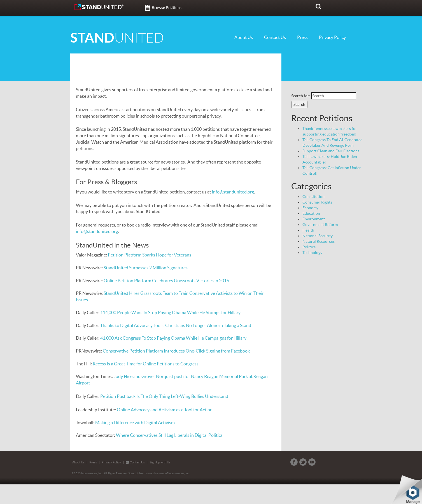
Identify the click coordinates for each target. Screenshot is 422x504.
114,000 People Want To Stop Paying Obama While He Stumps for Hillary (170, 312)
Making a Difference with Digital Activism (135, 423)
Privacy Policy (332, 37)
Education (311, 213)
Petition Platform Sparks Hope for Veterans (150, 255)
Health (308, 230)
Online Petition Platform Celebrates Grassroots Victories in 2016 (166, 281)
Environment (314, 219)
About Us (244, 37)
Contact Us (275, 37)
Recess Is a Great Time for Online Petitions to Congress (146, 364)
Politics (309, 247)
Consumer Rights (317, 202)
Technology (312, 253)
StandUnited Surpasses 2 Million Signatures (146, 268)
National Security (318, 236)
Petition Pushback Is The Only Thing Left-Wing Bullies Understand (164, 396)
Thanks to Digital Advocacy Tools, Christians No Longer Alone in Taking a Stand (176, 325)
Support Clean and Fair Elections (331, 151)
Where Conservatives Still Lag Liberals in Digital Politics (169, 435)
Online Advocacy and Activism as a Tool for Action (165, 410)
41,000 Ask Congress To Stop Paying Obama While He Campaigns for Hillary (173, 338)
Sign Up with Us (160, 462)
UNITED (117, 38)
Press (302, 37)
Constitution (313, 197)
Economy (310, 208)
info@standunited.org (233, 192)
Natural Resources (319, 241)
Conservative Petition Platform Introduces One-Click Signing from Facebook (176, 351)
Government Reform (320, 225)
